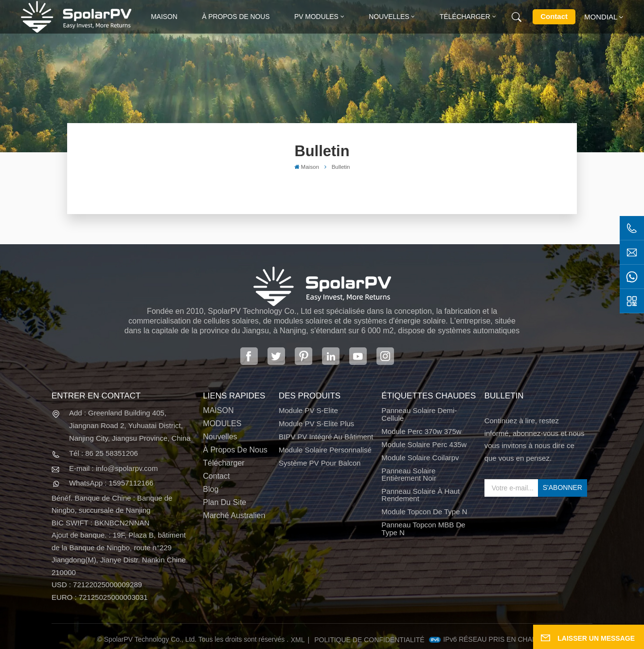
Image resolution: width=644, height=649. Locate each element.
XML (298, 640)
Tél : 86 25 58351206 (104, 453)
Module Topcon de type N (424, 512)
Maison (164, 17)
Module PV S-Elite (308, 410)
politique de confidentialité (369, 640)
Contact (554, 16)
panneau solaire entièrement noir (409, 475)
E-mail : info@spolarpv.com (114, 468)
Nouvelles (389, 17)
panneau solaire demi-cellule (419, 414)
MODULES (222, 424)
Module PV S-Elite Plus (316, 424)
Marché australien (234, 515)
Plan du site (224, 502)
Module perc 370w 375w (421, 431)
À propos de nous (236, 17)
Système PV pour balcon (320, 463)
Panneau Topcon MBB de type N (423, 529)
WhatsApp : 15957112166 (111, 483)
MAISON (218, 410)
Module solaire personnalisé (325, 450)
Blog (211, 489)
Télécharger (465, 17)
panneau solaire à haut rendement (420, 495)
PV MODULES (316, 17)
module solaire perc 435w (424, 444)
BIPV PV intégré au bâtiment (326, 437)
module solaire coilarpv (420, 458)
